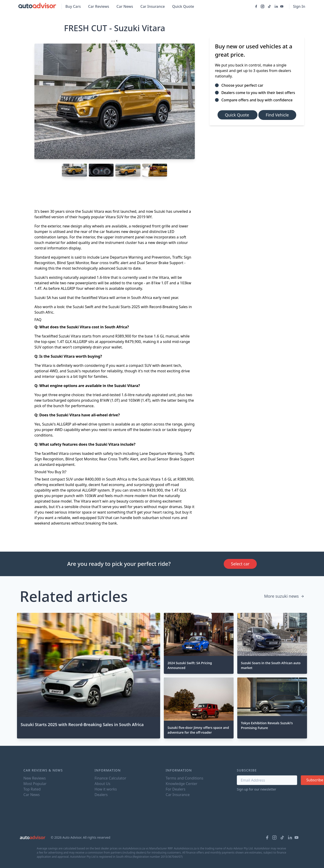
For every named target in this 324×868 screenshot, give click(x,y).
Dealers (101, 795)
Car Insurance (153, 6)
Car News (125, 6)
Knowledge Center (182, 784)
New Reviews (35, 778)
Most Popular (35, 784)
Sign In (299, 6)
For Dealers (176, 789)
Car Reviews (99, 6)
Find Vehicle (277, 115)
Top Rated (32, 789)
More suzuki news (284, 596)
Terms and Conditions (184, 778)
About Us (102, 784)
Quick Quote (183, 6)
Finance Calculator (110, 778)
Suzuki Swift (83, 307)
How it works (106, 789)
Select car (240, 564)
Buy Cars (73, 6)
